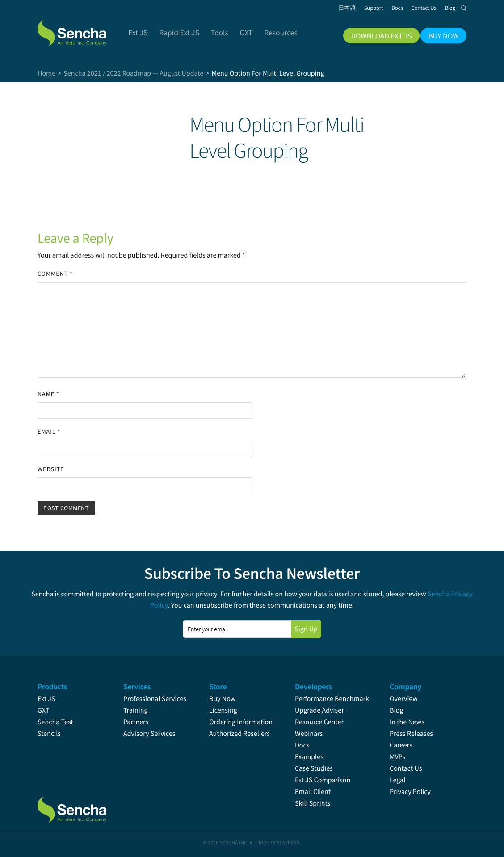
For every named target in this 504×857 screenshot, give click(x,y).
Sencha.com (83, 29)
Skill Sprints (313, 803)
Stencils (49, 734)
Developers (313, 686)
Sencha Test (55, 722)
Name (48, 394)
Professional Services (155, 699)
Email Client (313, 792)
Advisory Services (149, 734)
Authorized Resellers (239, 734)
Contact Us (406, 768)
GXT (43, 710)
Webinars (309, 734)
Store (218, 686)
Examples (309, 757)
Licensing (223, 710)
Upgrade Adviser (319, 710)
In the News (407, 722)
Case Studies (314, 768)
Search (464, 8)
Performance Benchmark (332, 699)
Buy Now (222, 699)
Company (405, 686)
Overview (404, 699)
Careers (401, 745)
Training (136, 710)
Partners (136, 722)
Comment (55, 274)
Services (137, 686)
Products (52, 686)
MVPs (397, 757)
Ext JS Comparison (323, 780)
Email (49, 431)
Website (51, 469)
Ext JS (46, 699)
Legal (397, 780)
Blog (396, 710)
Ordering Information (241, 722)
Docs (302, 745)
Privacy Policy (410, 792)
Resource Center (319, 722)
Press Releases (411, 734)
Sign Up (306, 629)
